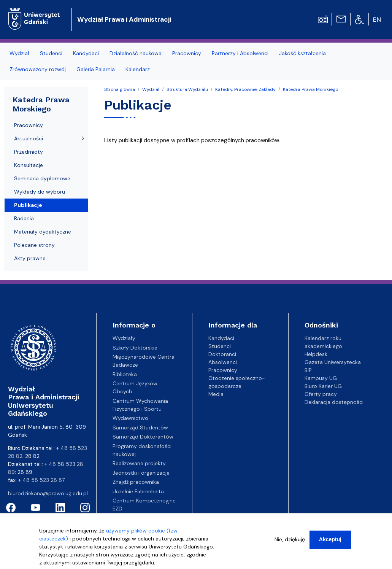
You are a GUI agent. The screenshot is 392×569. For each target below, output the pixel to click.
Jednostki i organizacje (141, 473)
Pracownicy (29, 125)
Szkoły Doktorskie (135, 348)
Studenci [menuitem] (51, 53)
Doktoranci (222, 354)
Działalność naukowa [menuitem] (136, 53)
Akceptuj (330, 539)
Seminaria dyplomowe (42, 178)
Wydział (151, 89)
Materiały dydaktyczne (43, 232)
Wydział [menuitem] (19, 53)
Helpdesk (316, 354)
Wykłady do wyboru (40, 192)
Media (216, 394)
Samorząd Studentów (140, 428)
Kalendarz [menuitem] (138, 69)
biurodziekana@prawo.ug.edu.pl (48, 493)
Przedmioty (29, 152)
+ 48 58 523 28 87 (41, 480)
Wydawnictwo (130, 418)
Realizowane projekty (139, 463)
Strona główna (120, 89)
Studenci (220, 346)
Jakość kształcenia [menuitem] (302, 53)
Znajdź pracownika (136, 482)
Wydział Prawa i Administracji (124, 19)
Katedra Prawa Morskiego (310, 89)
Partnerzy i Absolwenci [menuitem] (240, 53)
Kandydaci (221, 338)
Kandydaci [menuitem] (86, 53)
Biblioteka (125, 374)
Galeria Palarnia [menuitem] (96, 69)
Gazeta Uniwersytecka (333, 362)
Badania (24, 218)
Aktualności (29, 138)
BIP (308, 370)
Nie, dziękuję (290, 539)
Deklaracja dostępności (334, 402)
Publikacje (28, 205)
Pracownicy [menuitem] (187, 53)
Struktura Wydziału (187, 89)
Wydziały (124, 338)
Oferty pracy (321, 394)
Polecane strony (34, 245)
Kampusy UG (321, 378)
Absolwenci (223, 362)
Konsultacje (29, 165)
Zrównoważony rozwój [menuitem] (38, 69)
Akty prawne (30, 258)
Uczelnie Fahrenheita (138, 491)
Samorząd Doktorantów (143, 437)
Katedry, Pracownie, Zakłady (245, 89)
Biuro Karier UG (323, 386)
